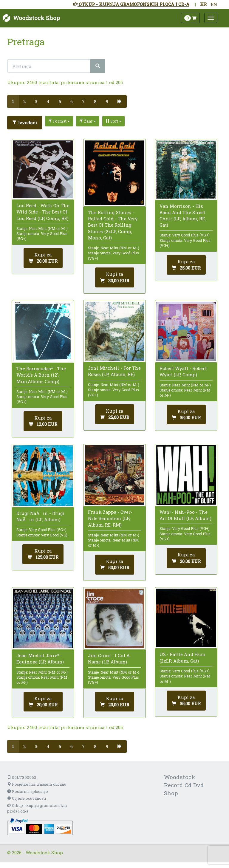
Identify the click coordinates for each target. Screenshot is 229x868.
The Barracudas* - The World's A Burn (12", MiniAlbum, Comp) (41, 375)
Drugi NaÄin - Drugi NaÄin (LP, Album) (41, 516)
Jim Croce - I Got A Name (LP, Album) (109, 659)
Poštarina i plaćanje (28, 791)
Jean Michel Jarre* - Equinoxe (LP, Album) (40, 659)
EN (214, 4)
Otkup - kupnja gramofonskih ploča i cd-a (37, 808)
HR (203, 4)
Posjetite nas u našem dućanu (37, 784)
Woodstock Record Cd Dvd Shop (184, 785)
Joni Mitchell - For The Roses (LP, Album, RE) (114, 371)
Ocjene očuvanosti (27, 798)
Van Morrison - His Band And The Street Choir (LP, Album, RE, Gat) (183, 216)
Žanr (88, 121)
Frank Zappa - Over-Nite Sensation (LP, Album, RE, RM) (110, 518)
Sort (113, 121)
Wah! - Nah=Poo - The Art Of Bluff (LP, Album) (185, 515)
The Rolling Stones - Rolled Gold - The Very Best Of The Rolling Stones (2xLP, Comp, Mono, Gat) (113, 225)
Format (59, 121)
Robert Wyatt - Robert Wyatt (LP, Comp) (183, 371)
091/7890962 (22, 777)
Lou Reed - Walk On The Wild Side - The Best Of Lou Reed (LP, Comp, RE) (43, 212)
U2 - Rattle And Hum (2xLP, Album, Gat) (182, 657)
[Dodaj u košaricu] (43, 258)
